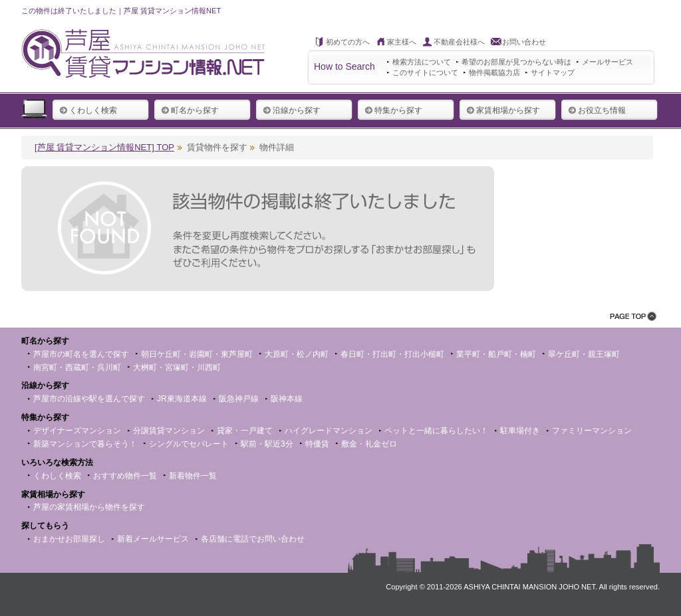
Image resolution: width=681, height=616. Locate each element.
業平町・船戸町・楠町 (496, 354)
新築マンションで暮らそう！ (85, 444)
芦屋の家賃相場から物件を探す (89, 507)
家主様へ (402, 42)
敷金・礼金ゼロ (369, 444)
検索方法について (422, 62)
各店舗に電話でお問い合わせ (253, 539)
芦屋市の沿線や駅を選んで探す (89, 399)
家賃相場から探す (503, 110)
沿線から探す (292, 110)
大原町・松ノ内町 (297, 354)
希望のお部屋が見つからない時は (516, 62)
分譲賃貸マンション (169, 431)
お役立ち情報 (597, 110)
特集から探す (393, 110)
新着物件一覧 (193, 476)
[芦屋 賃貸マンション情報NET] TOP (104, 147)
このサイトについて (425, 72)
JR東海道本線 (182, 399)
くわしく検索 (88, 110)
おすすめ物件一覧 (125, 476)
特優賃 (317, 444)
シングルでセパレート (189, 444)
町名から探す (190, 110)
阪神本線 (287, 399)
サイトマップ (553, 72)
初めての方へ (348, 42)
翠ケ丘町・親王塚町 (584, 354)
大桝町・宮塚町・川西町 (177, 367)
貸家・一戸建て (245, 431)
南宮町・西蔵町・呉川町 (77, 367)
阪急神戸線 (239, 399)
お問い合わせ (524, 42)
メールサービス (608, 62)
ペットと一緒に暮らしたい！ (436, 431)
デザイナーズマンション (77, 431)
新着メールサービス (153, 539)
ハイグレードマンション (329, 431)
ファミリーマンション (592, 431)
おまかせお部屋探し (69, 539)
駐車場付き (520, 431)
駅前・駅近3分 (267, 444)
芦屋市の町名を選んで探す (81, 354)
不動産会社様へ (459, 42)
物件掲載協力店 (494, 72)
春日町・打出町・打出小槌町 (392, 354)
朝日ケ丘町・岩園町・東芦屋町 (197, 354)
